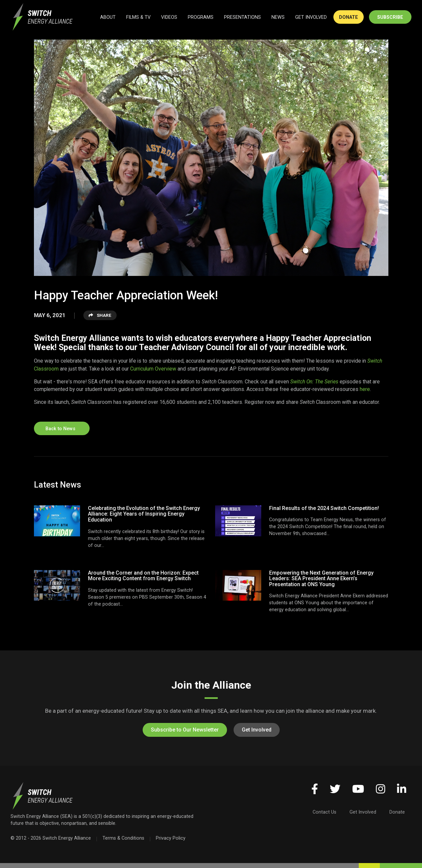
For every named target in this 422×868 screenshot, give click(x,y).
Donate (397, 812)
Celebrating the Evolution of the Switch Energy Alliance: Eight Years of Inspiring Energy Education (144, 514)
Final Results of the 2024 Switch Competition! (324, 508)
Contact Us (324, 812)
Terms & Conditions (123, 838)
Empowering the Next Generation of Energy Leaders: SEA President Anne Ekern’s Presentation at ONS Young (321, 579)
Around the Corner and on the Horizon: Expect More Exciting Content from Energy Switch (143, 576)
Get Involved (257, 730)
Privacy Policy (171, 838)
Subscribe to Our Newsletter (185, 730)
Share (100, 315)
